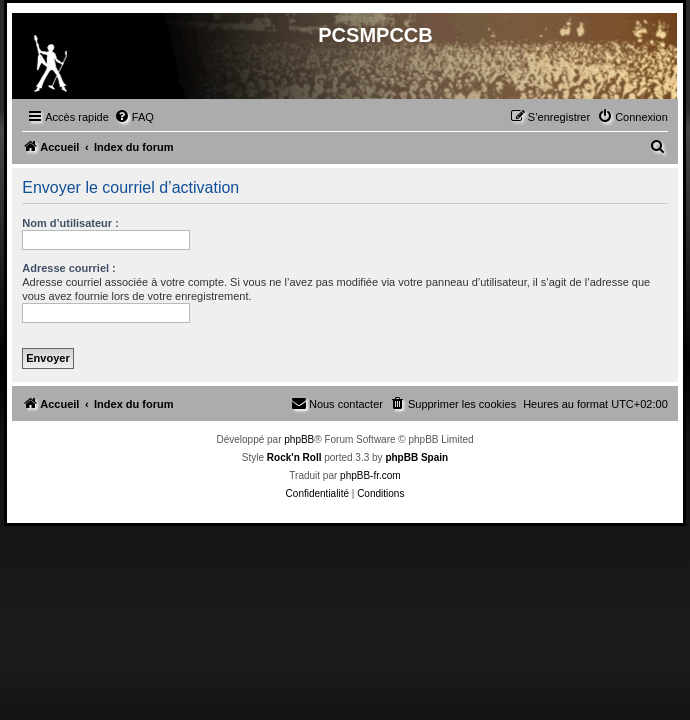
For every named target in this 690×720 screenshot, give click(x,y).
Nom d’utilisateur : (70, 223)
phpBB (299, 439)
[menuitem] (134, 117)
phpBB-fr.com (370, 475)
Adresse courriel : (69, 268)
